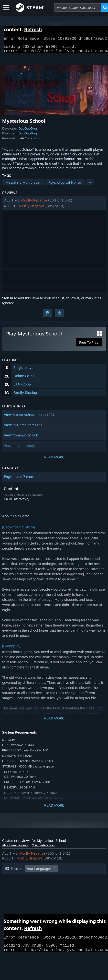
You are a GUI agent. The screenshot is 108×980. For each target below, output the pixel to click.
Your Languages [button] (39, 872)
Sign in (8, 301)
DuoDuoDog (28, 131)
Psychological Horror (65, 185)
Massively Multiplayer (23, 185)
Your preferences (43, 848)
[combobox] (78, 8)
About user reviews (15, 848)
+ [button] (90, 185)
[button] (54, 206)
